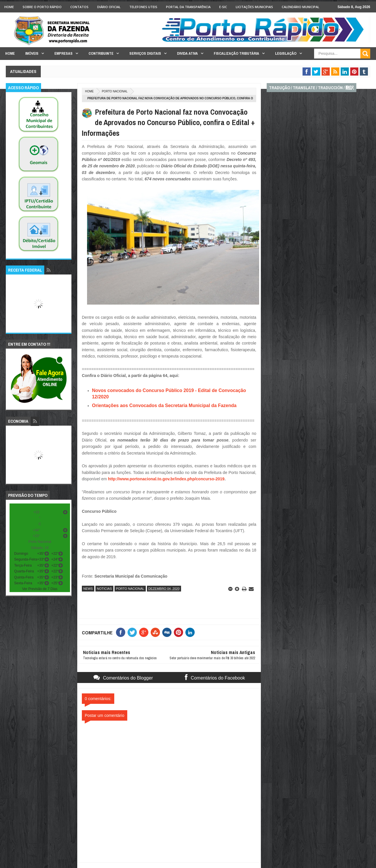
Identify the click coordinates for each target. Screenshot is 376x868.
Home (9, 7)
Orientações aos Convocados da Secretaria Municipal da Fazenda (165, 405)
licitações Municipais (254, 7)
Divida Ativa (187, 53)
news (88, 589)
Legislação (286, 53)
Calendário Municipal (301, 7)
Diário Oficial (109, 7)
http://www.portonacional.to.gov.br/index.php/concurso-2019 (166, 479)
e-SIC (223, 7)
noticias (104, 589)
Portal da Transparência (188, 7)
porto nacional (115, 91)
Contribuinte (101, 53)
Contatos (79, 7)
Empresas (63, 53)
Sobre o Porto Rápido (42, 7)
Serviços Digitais (145, 53)
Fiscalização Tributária (236, 53)
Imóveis (32, 53)
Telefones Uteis (143, 7)
